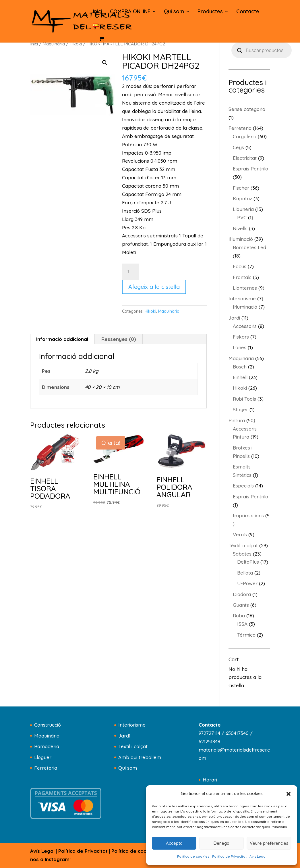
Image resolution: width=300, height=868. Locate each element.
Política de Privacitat (229, 856)
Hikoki (76, 44)
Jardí (124, 736)
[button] (289, 794)
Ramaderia (47, 746)
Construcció (48, 725)
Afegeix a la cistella (154, 287)
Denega (221, 843)
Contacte (248, 12)
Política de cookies (193, 856)
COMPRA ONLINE (130, 12)
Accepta (174, 843)
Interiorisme (132, 725)
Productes (210, 12)
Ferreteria (46, 768)
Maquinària (54, 44)
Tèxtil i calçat (133, 746)
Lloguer (43, 757)
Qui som (174, 12)
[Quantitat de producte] (131, 272)
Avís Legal (258, 856)
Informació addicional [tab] (62, 339)
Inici (98, 12)
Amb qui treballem (140, 757)
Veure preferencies (269, 843)
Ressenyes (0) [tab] (119, 339)
